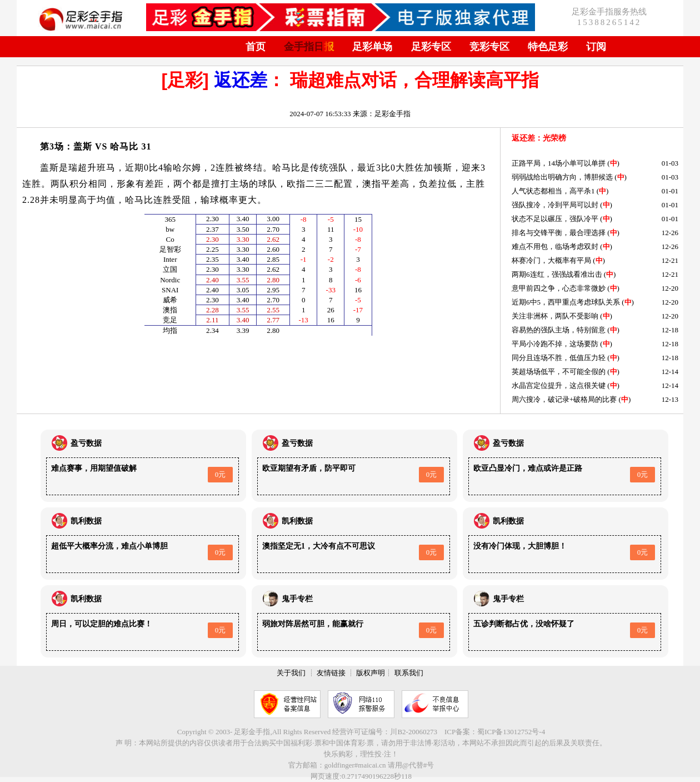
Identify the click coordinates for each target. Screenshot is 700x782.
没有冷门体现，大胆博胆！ (520, 546)
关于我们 (291, 673)
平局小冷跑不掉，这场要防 (555, 344)
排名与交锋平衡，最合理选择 (559, 233)
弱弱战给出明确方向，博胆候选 (562, 177)
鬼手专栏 (297, 599)
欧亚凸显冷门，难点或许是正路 (528, 468)
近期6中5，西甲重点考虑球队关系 (566, 302)
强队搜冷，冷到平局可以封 (555, 205)
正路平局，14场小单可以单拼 (559, 163)
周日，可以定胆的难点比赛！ (102, 624)
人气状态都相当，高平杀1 (553, 191)
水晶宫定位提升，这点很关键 (559, 385)
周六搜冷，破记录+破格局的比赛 (564, 399)
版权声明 (371, 673)
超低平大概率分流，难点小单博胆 (109, 546)
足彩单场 (372, 47)
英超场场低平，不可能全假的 (559, 372)
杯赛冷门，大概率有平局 (551, 260)
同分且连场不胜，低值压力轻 (559, 358)
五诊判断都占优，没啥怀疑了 (524, 624)
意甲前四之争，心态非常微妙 (559, 288)
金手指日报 (309, 47)
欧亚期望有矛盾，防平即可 (309, 468)
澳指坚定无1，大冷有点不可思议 (319, 546)
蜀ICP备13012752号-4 (511, 732)
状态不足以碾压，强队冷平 (555, 219)
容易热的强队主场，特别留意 (559, 330)
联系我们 (409, 673)
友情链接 (331, 673)
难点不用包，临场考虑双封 (555, 246)
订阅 (596, 47)
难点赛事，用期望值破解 (94, 468)
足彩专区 (431, 47)
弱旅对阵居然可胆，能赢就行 (313, 624)
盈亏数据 (86, 443)
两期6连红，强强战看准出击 (557, 274)
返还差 (241, 80)
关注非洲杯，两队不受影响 (555, 316)
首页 (256, 47)
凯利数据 (86, 521)
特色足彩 (548, 47)
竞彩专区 (489, 47)
